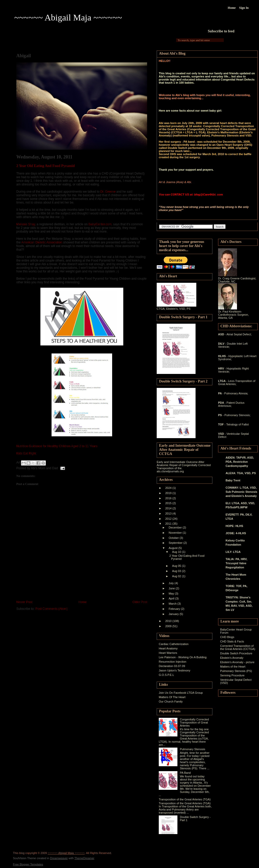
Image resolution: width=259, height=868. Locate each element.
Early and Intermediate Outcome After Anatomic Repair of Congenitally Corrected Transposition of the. (184, 465)
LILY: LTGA (233, 552)
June (172, 588)
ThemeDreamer (84, 858)
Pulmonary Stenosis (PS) (236, 671)
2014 (169, 508)
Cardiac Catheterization (174, 644)
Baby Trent (233, 480)
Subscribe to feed (221, 31)
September (176, 543)
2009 (169, 626)
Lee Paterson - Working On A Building (183, 657)
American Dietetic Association (42, 242)
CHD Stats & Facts (232, 641)
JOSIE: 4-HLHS (236, 533)
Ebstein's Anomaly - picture (237, 662)
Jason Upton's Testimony (175, 670)
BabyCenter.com (100, 224)
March (173, 604)
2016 (169, 498)
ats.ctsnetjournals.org (170, 471)
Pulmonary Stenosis (192, 749)
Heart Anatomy (168, 648)
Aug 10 (177, 552)
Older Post (140, 602)
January (174, 614)
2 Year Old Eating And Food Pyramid (45, 166)
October (174, 538)
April (172, 598)
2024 (169, 488)
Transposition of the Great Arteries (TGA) (185, 799)
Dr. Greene (108, 192)
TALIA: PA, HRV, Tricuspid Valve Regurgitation (236, 563)
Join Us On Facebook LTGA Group (181, 693)
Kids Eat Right (26, 453)
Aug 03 (177, 571)
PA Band (185, 773)
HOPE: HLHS (234, 526)
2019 (169, 493)
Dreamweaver (59, 858)
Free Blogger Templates (28, 864)
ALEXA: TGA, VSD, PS (241, 473)
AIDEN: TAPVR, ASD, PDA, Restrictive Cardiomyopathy (240, 462)
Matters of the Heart (233, 667)
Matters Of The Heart (172, 697)
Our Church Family (171, 701)
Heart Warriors (168, 653)
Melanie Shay (26, 224)
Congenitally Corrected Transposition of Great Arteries (194, 722)
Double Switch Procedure (236, 653)
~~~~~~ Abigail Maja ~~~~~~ (68, 17)
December (176, 527)
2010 (169, 621)
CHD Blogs (227, 637)
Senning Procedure (232, 675)
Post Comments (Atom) (51, 609)
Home (232, 8)
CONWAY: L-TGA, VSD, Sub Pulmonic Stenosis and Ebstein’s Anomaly (241, 492)
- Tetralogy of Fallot (237, 424)
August (173, 548)
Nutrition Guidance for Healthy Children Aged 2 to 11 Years (57, 446)
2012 (169, 519)
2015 (169, 503)
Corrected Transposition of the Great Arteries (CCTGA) (238, 647)
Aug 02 (177, 576)
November (176, 533)
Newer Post (24, 602)
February (175, 609)
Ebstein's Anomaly (232, 658)
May (172, 594)
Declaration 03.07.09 (172, 666)
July (172, 583)
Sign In (244, 8)
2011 (169, 524)
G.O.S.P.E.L (166, 675)
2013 (169, 513)
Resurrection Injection (172, 662)
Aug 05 (177, 566)
